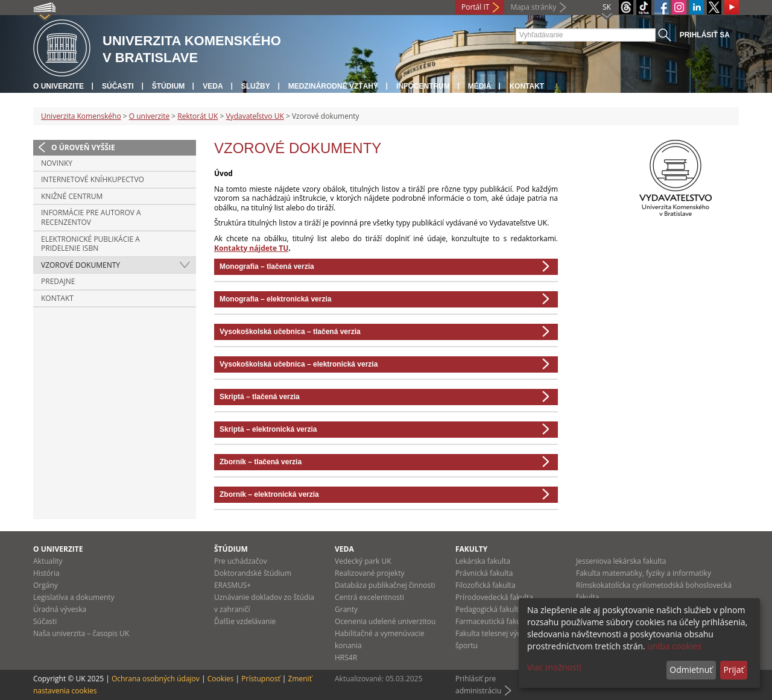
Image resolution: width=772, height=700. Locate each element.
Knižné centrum (72, 196)
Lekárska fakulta (483, 561)
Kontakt (527, 86)
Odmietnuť (691, 670)
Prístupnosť (261, 679)
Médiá (480, 86)
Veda (213, 86)
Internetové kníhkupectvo (93, 179)
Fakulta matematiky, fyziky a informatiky (644, 573)
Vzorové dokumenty (81, 265)
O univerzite (59, 86)
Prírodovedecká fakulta (494, 597)
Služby (256, 86)
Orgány (46, 585)
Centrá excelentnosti (369, 597)
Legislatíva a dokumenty (74, 597)
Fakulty (471, 549)
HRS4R (346, 657)
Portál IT (475, 7)
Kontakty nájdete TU (251, 248)
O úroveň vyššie (83, 147)
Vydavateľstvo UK (255, 116)
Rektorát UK (198, 116)
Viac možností (554, 667)
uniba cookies (674, 646)
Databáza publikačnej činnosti (385, 585)
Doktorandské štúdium (253, 573)
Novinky (57, 163)
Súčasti (118, 86)
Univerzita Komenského (81, 116)
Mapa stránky (533, 7)
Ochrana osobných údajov (156, 679)
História (46, 573)
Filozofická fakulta (486, 585)
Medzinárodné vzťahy (333, 86)
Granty (346, 609)
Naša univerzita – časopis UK (81, 633)
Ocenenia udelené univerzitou (385, 621)
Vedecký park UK (363, 561)
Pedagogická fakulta (489, 609)
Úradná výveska (60, 609)
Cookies (221, 679)
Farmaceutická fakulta (492, 621)
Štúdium (169, 86)
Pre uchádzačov (241, 561)
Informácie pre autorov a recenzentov (91, 217)
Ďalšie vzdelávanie (245, 621)
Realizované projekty (369, 573)
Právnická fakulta (484, 573)
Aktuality (48, 561)
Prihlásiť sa (705, 35)
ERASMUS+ (233, 585)
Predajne (58, 281)
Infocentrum (423, 86)
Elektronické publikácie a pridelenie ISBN (90, 244)
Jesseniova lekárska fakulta (621, 561)
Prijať (733, 670)
